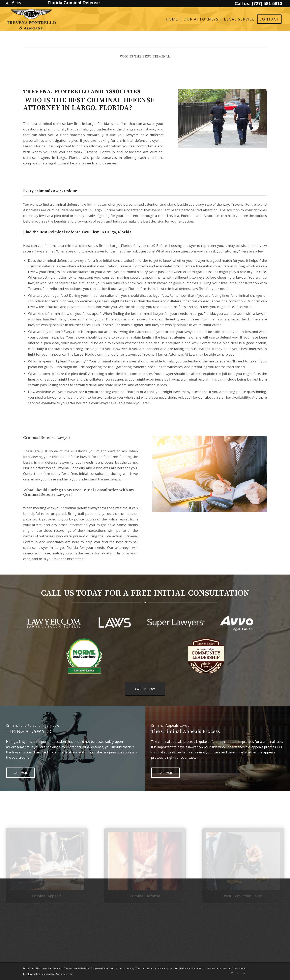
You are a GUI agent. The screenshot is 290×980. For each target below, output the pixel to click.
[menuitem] (172, 19)
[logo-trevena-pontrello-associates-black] (31, 19)
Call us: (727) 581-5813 (258, 4)
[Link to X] (7, 3)
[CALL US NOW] (145, 689)
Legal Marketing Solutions (37, 974)
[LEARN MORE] (20, 773)
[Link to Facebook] (13, 3)
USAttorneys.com (64, 974)
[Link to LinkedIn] (19, 3)
